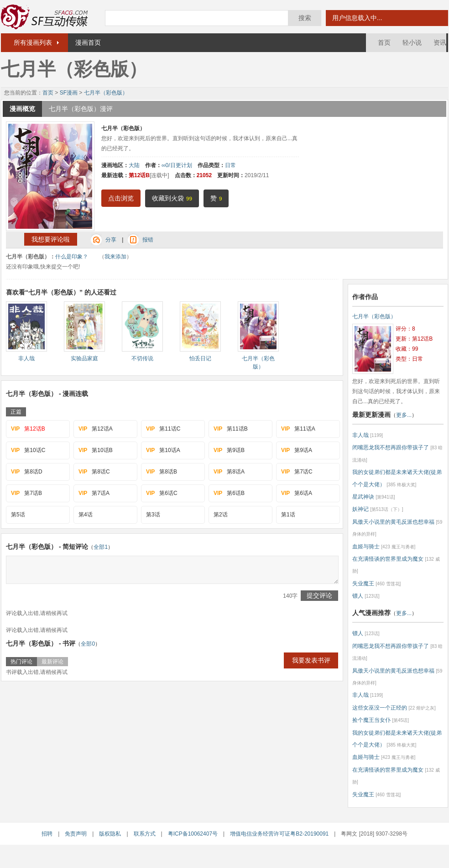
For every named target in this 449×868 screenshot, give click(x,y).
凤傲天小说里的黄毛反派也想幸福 (393, 522)
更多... (404, 415)
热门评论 (21, 662)
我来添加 (115, 257)
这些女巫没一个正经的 (380, 708)
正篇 (16, 412)
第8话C (94, 472)
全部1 (101, 547)
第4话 (86, 515)
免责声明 (76, 834)
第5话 (18, 515)
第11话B (231, 429)
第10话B (96, 450)
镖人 (358, 596)
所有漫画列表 (33, 42)
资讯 (440, 42)
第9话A (297, 450)
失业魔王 (363, 584)
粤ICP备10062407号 (193, 834)
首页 (384, 42)
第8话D (27, 472)
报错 (148, 240)
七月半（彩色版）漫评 (81, 109)
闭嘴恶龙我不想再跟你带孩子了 (391, 447)
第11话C (163, 429)
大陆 (134, 165)
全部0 (88, 644)
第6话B (229, 493)
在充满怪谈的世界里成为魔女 (388, 559)
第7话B (26, 493)
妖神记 (360, 509)
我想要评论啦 (51, 239)
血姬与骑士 (366, 547)
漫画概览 (22, 109)
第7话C (297, 472)
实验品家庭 (84, 358)
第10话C (28, 450)
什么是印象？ (72, 257)
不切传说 (142, 358)
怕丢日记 (200, 358)
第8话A (229, 472)
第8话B (162, 472)
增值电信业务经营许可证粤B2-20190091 (279, 834)
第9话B (229, 450)
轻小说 (412, 42)
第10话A (163, 450)
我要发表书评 (311, 660)
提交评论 (319, 595)
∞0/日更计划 (177, 165)
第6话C (162, 493)
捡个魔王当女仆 (371, 720)
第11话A (298, 429)
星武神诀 (363, 497)
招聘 (47, 834)
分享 (111, 240)
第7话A (94, 493)
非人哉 (26, 358)
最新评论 (52, 662)
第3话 (153, 515)
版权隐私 (110, 834)
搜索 (305, 18)
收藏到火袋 (172, 198)
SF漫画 (69, 93)
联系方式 (145, 834)
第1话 (288, 515)
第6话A (297, 493)
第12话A (96, 429)
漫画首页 (88, 42)
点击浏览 (121, 198)
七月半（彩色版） (106, 93)
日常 (230, 165)
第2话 (221, 515)
